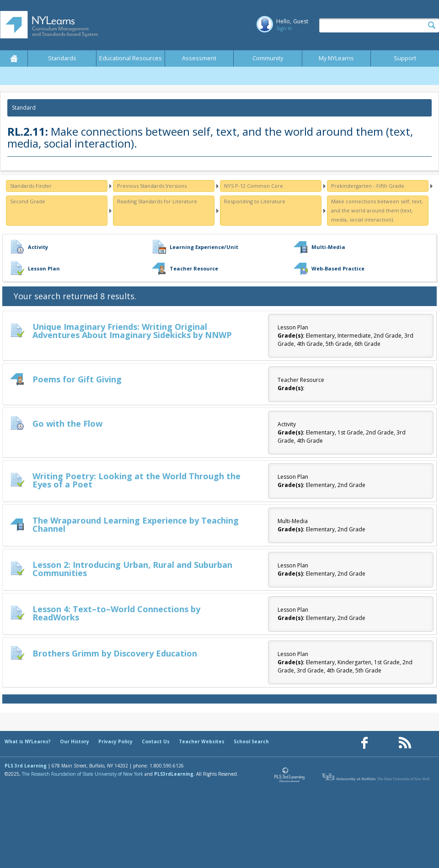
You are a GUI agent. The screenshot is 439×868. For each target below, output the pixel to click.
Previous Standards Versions (152, 186)
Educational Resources (131, 58)
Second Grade (28, 201)
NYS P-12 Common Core (254, 186)
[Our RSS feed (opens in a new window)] (405, 743)
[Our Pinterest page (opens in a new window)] (385, 743)
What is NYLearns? (28, 741)
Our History (75, 741)
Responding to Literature (255, 201)
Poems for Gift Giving (77, 379)
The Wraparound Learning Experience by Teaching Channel (136, 524)
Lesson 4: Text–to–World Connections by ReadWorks (116, 613)
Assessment (199, 58)
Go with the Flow (67, 423)
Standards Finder (31, 186)
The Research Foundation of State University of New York (83, 774)
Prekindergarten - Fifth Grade (368, 186)
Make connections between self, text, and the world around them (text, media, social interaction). (377, 210)
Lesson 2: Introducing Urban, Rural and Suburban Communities (132, 569)
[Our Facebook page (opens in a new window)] (364, 743)
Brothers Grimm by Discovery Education (115, 653)
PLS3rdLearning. (174, 774)
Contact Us (156, 741)
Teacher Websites (202, 741)
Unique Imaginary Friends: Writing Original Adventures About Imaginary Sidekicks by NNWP (132, 331)
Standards (62, 58)
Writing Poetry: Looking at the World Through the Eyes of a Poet (137, 480)
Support (405, 58)
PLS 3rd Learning (26, 766)
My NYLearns (336, 58)
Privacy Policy (115, 741)
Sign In (284, 28)
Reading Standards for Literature (157, 201)
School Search (251, 741)
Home (14, 58)
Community (268, 58)
